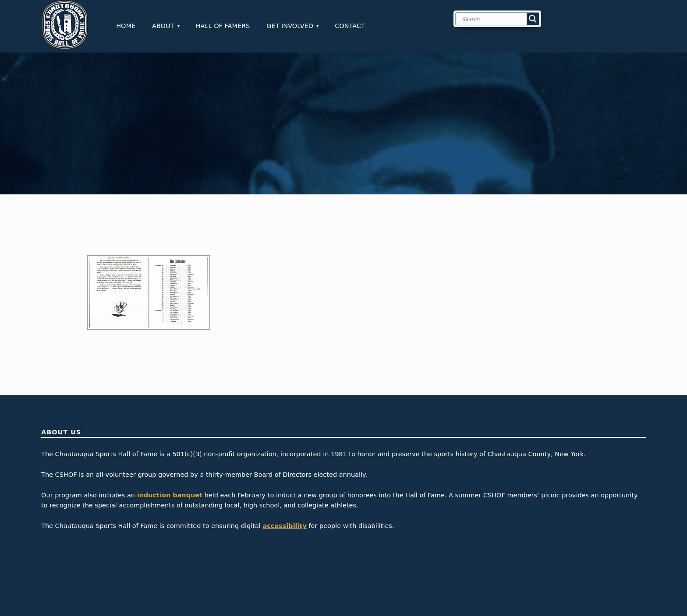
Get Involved (290, 26)
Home (126, 26)
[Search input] (504, 19)
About (163, 26)
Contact (350, 26)
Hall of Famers (223, 26)
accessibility (285, 526)
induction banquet (170, 495)
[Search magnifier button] (533, 19)
